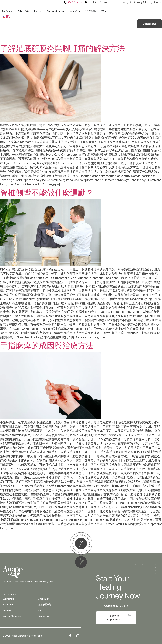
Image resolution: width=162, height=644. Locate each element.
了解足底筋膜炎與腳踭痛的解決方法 (62, 48)
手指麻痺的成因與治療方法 (47, 345)
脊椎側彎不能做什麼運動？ (47, 193)
